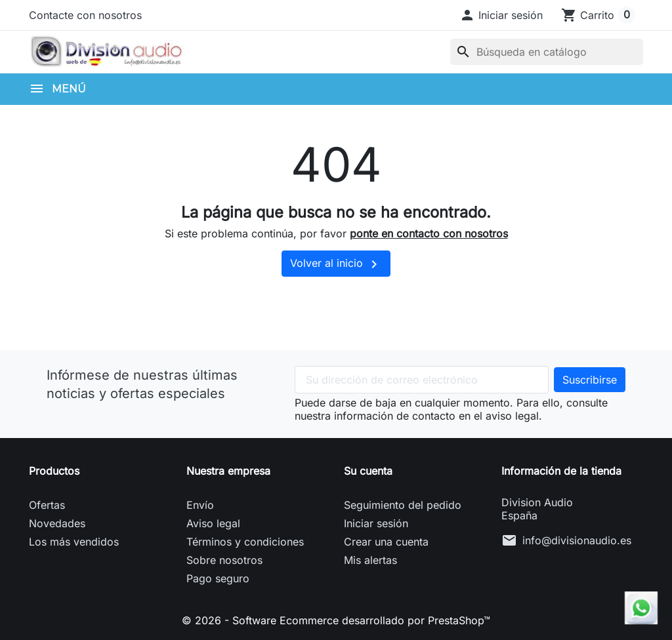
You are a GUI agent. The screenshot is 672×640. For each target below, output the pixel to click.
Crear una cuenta (386, 542)
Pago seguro (218, 578)
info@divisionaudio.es (577, 540)
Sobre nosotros (224, 560)
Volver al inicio (336, 264)
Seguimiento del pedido (403, 505)
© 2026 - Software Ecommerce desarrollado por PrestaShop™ (336, 620)
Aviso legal (213, 523)
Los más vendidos (74, 542)
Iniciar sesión (376, 523)
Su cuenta (368, 471)
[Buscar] (547, 52)
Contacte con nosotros (85, 15)
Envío (200, 505)
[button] (501, 15)
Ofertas (47, 505)
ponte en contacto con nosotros (429, 233)
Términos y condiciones (245, 542)
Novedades (57, 523)
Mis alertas (370, 560)
